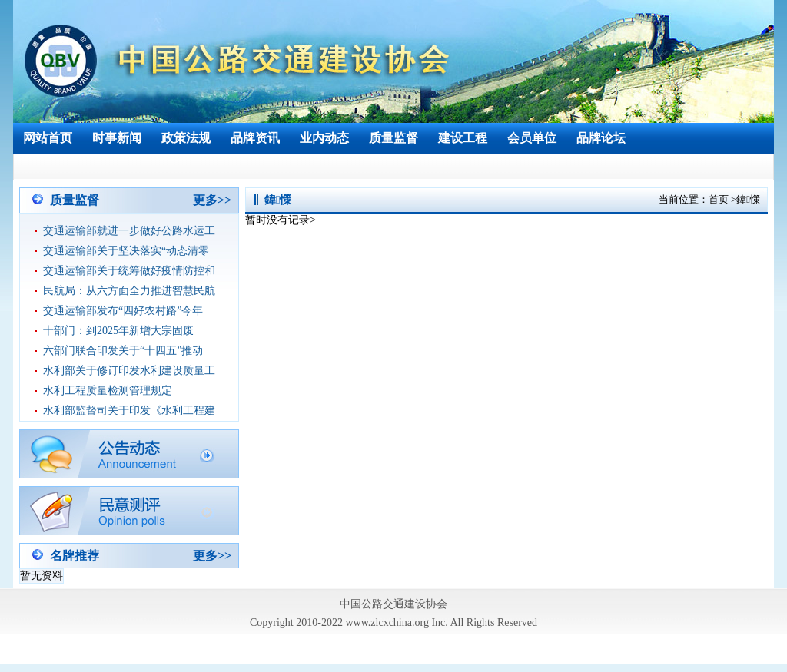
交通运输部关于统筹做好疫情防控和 (129, 271)
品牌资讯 (255, 138)
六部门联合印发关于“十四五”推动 (123, 351)
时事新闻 (117, 138)
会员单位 (532, 138)
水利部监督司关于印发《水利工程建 (129, 410)
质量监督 (393, 138)
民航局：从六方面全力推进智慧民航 (129, 291)
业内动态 (324, 138)
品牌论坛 (601, 138)
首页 (719, 199)
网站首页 (48, 138)
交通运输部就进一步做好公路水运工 (129, 231)
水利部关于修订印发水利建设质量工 (129, 371)
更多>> (212, 200)
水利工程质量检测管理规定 (108, 391)
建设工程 (463, 138)
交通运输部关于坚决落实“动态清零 (126, 251)
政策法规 (186, 138)
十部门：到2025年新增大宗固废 (118, 331)
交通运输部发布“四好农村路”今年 (123, 311)
